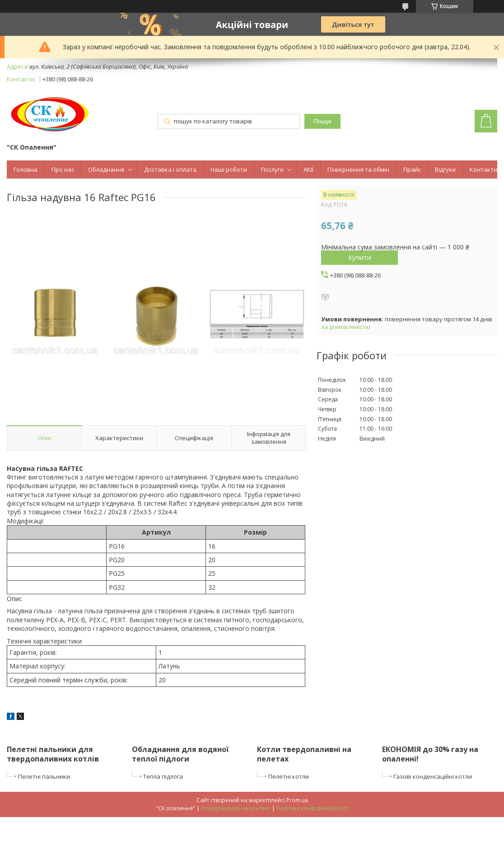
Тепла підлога (163, 776)
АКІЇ (308, 169)
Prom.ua (297, 800)
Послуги (272, 169)
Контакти (483, 169)
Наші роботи (229, 169)
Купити (360, 257)
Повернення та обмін (358, 169)
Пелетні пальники (44, 776)
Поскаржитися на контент (236, 808)
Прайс (412, 169)
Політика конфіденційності (312, 808)
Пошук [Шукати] (322, 121)
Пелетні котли (289, 776)
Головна (26, 169)
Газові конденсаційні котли (433, 776)
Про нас (63, 169)
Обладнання (106, 169)
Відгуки (445, 169)
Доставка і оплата (170, 169)
